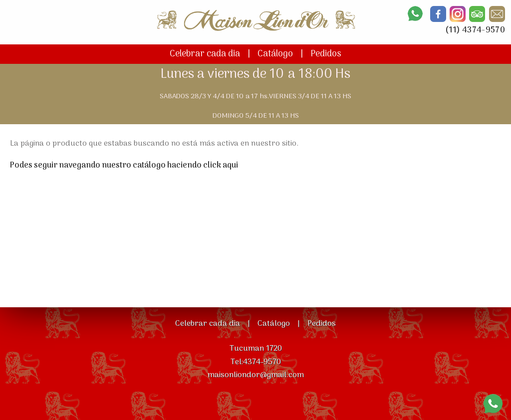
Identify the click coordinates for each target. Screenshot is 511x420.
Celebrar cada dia (205, 54)
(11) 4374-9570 (475, 30)
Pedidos (326, 54)
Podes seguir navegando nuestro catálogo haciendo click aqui (124, 166)
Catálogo (275, 54)
